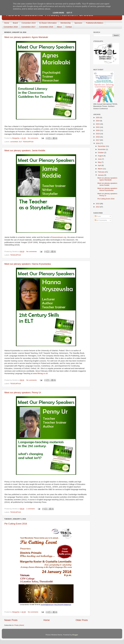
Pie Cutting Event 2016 (16, 524)
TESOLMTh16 (28, 142)
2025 (98, 118)
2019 (98, 134)
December (102, 146)
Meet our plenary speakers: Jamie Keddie (25, 151)
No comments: (33, 138)
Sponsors (78, 23)
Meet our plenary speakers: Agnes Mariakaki (26, 37)
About (59, 27)
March (100, 169)
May (100, 162)
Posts (98, 216)
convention (14, 142)
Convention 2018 (11, 27)
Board (15, 23)
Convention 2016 (46, 27)
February (101, 172)
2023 (98, 124)
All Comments (101, 220)
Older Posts (82, 620)
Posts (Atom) (19, 625)
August (101, 156)
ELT (21, 142)
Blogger (75, 635)
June (100, 159)
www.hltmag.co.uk (40, 373)
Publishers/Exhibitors (95, 23)
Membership (66, 23)
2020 (98, 130)
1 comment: (31, 509)
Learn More (58, 13)
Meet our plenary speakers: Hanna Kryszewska (28, 264)
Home (7, 23)
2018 (98, 137)
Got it (69, 13)
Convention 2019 (29, 23)
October (101, 153)
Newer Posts (11, 620)
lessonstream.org (59, 237)
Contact (69, 27)
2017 (98, 140)
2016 (98, 143)
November (102, 149)
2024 (98, 121)
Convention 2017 (28, 27)
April (100, 165)
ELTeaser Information (48, 23)
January (101, 175)
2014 (98, 207)
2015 (98, 204)
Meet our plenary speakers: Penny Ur (23, 393)
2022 (98, 127)
